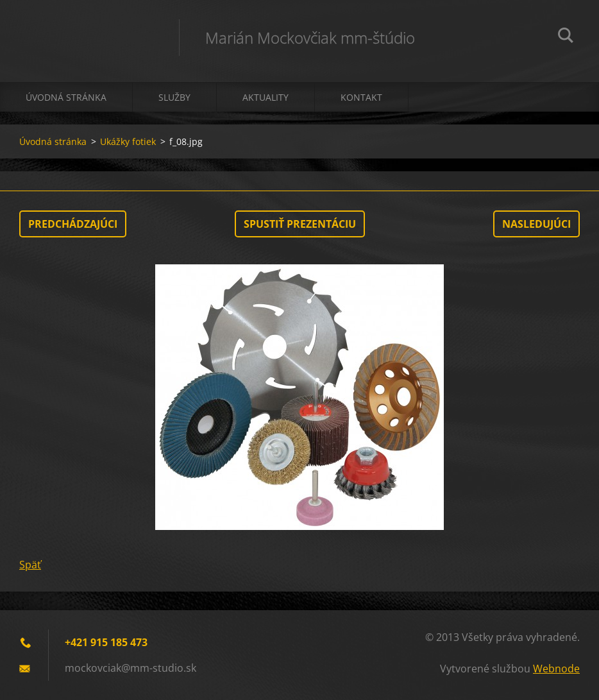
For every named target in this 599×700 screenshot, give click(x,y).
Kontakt (361, 97)
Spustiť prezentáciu (300, 224)
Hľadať (566, 37)
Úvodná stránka (66, 97)
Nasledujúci (536, 224)
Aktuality (266, 97)
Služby (174, 97)
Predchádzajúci (73, 224)
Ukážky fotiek (128, 141)
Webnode (556, 669)
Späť (30, 565)
